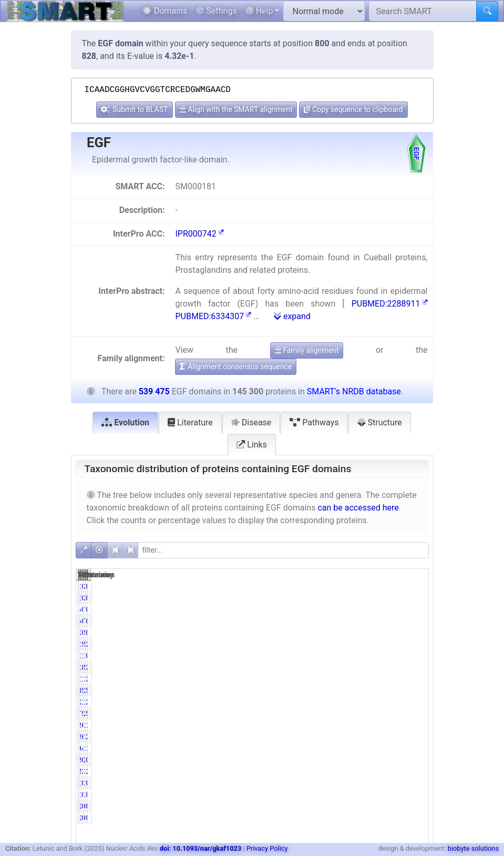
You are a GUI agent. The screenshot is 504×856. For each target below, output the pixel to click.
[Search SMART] (423, 11)
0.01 (365, 586)
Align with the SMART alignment (236, 109)
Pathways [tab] (314, 422)
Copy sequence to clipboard (353, 109)
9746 (339, 725)
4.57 (365, 748)
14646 (387, 748)
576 (391, 633)
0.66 (365, 760)
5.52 (414, 714)
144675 (338, 644)
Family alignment (307, 350)
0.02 (414, 783)
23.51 (412, 667)
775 (391, 609)
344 (341, 633)
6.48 (365, 737)
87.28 (363, 667)
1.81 (414, 725)
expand (292, 316)
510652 (387, 667)
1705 (389, 656)
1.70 (365, 702)
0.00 (414, 586)
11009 (387, 702)
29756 (387, 714)
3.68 (365, 771)
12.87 (363, 679)
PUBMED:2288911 (390, 304)
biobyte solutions (473, 848)
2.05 (414, 737)
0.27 (414, 656)
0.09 (414, 609)
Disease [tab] (251, 422)
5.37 (365, 714)
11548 (387, 725)
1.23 (414, 748)
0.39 (414, 760)
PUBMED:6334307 (213, 316)
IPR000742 (199, 234)
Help (259, 11)
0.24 (365, 633)
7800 (339, 714)
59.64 (363, 690)
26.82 (412, 644)
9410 (339, 737)
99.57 (363, 644)
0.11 (414, 633)
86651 (337, 690)
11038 (387, 737)
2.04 (414, 702)
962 (341, 760)
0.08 (365, 783)
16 (343, 586)
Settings (216, 11)
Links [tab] (252, 445)
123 (341, 783)
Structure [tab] (380, 422)
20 (393, 586)
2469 (339, 702)
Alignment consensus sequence (236, 366)
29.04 (412, 679)
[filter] (283, 550)
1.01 (365, 656)
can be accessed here (358, 508)
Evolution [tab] (125, 422)
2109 (389, 760)
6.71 (365, 725)
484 (341, 609)
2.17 (414, 771)
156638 (387, 679)
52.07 (412, 690)
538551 (387, 644)
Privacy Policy (267, 848)
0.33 (365, 609)
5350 (339, 771)
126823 (338, 667)
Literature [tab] (190, 422)
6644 (339, 748)
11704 (387, 771)
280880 (387, 690)
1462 (339, 656)
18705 (337, 679)
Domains (165, 11)
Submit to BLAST (134, 109)
